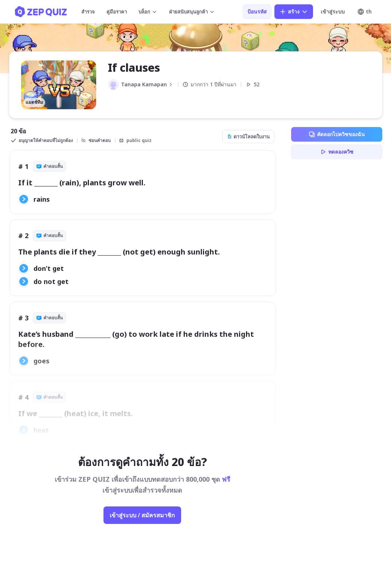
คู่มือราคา (117, 12)
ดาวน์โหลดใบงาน (248, 137)
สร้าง (294, 12)
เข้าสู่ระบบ (333, 11)
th (364, 12)
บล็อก (148, 12)
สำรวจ (88, 12)
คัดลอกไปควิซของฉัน (337, 134)
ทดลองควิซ (337, 152)
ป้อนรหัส (257, 11)
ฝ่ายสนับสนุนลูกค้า (192, 12)
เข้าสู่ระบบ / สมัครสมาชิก (142, 515)
